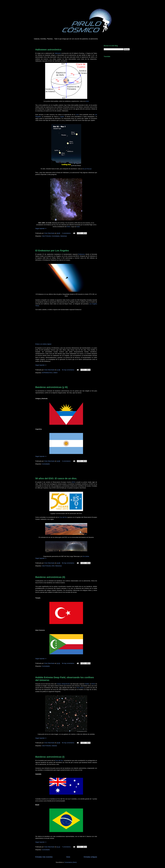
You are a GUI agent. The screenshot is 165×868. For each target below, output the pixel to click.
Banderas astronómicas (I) (50, 757)
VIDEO (55, 373)
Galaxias (54, 746)
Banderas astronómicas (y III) (52, 387)
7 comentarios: (67, 847)
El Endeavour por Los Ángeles (52, 251)
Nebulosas (64, 236)
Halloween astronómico (48, 50)
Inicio (68, 857)
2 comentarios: (67, 233)
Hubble (87, 684)
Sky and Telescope (87, 169)
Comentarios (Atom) (71, 862)
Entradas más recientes (44, 857)
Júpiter (62, 117)
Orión (69, 227)
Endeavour (82, 254)
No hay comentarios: (68, 370)
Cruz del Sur (63, 517)
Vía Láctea (86, 556)
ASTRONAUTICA (47, 373)
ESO (73, 482)
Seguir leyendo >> (41, 228)
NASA (87, 101)
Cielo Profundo (46, 236)
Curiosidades (56, 236)
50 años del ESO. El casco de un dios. (56, 478)
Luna (77, 115)
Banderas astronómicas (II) (50, 577)
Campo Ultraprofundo (63, 684)
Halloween (58, 53)
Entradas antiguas (90, 857)
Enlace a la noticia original (43, 344)
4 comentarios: (67, 461)
